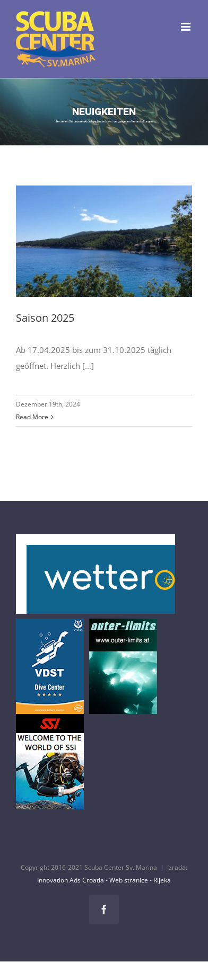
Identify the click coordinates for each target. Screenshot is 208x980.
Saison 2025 (45, 318)
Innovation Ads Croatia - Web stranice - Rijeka (104, 880)
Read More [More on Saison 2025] (32, 417)
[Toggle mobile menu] (187, 27)
